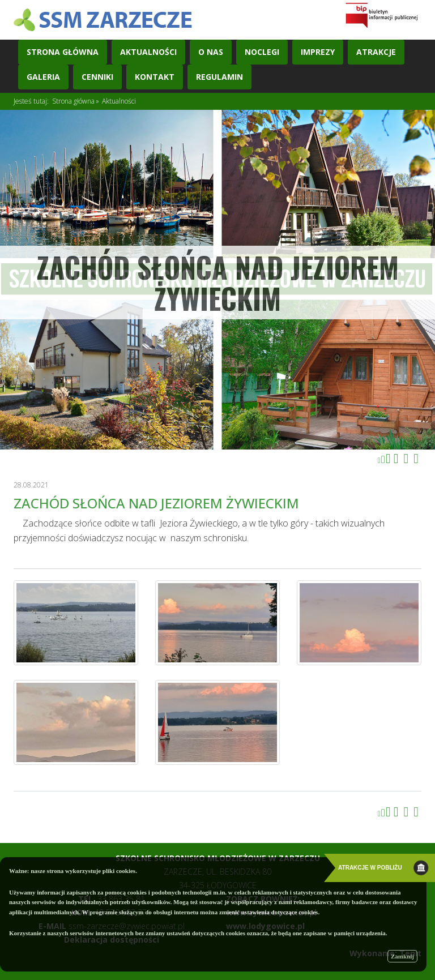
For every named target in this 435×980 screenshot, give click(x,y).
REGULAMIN (219, 77)
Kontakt (155, 77)
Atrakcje (376, 52)
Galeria (43, 77)
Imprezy (318, 52)
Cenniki (97, 77)
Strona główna (73, 101)
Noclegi (262, 52)
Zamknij (402, 956)
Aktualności (148, 52)
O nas (211, 52)
